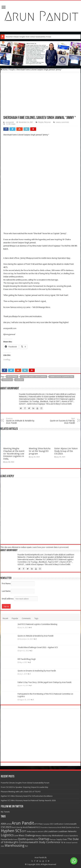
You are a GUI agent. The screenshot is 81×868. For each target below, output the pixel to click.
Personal (47, 122)
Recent (5, 820)
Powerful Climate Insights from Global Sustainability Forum (28, 37)
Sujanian (19, 380)
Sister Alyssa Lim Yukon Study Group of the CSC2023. (66, 653)
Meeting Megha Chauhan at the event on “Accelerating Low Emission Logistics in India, (14, 656)
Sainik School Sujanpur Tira (62, 377)
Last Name (6, 793)
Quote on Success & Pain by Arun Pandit (60, 421)
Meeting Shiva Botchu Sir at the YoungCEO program (40, 653)
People (12, 70)
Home (4, 70)
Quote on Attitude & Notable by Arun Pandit (21, 421)
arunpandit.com (10, 328)
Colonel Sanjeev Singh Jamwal (34, 377)
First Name (6, 786)
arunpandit (10, 122)
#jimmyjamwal (9, 334)
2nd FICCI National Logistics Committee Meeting (37, 826)
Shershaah (7, 380)
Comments (26, 820)
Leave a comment (62, 122)
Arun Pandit (12, 377)
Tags (36, 820)
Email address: (20, 801)
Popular (15, 820)
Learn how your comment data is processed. (51, 749)
